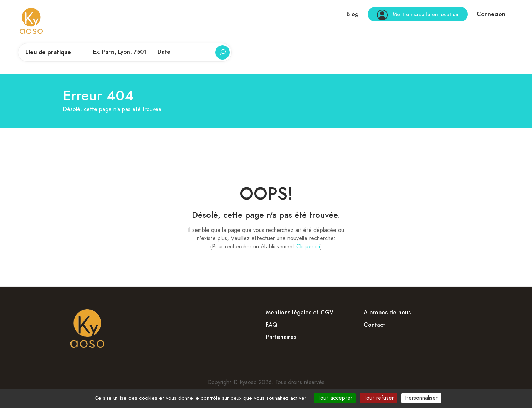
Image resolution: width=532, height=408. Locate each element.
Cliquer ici (308, 247)
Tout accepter (335, 398)
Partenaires (281, 337)
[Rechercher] (222, 52)
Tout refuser (379, 398)
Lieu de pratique (48, 52)
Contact (374, 325)
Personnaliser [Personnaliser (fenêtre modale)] (421, 398)
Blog (353, 14)
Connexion (491, 14)
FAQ (272, 325)
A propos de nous (387, 313)
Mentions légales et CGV (300, 313)
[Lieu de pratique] (120, 52)
